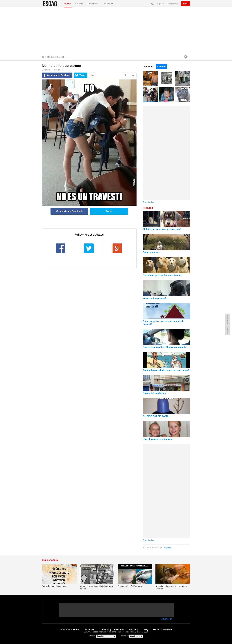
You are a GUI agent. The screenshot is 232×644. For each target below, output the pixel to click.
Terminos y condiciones (112, 629)
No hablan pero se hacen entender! (163, 275)
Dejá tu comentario (162, 629)
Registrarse (173, 4)
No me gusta (133, 75)
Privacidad (90, 629)
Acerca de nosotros (70, 629)
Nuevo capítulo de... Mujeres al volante (165, 347)
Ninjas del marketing (154, 393)
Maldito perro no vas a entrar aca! (162, 229)
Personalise (187, 57)
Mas (92, 75)
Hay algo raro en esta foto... (158, 439)
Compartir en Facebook (59, 75)
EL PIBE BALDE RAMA (156, 416)
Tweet (82, 75)
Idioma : (93, 636)
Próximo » (162, 66)
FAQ (146, 629)
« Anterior (149, 66)
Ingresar (161, 4)
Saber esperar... (152, 252)
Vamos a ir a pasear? (155, 298)
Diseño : (125, 636)
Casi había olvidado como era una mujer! (166, 370)
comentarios (57, 70)
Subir (186, 4)
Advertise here (149, 202)
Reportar (168, 548)
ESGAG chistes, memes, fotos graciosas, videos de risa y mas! (52, 4)
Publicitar (134, 629)
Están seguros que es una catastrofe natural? (164, 323)
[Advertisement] (116, 31)
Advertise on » (168, 619)
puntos (46, 70)
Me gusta (125, 75)
